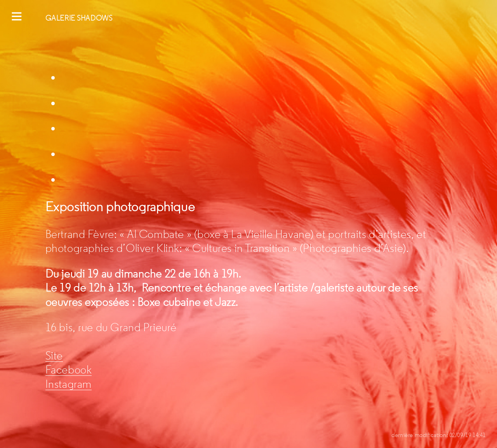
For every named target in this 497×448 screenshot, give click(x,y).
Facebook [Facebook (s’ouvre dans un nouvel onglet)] (69, 370)
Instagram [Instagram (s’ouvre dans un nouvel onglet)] (69, 384)
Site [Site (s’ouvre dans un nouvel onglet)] (54, 356)
